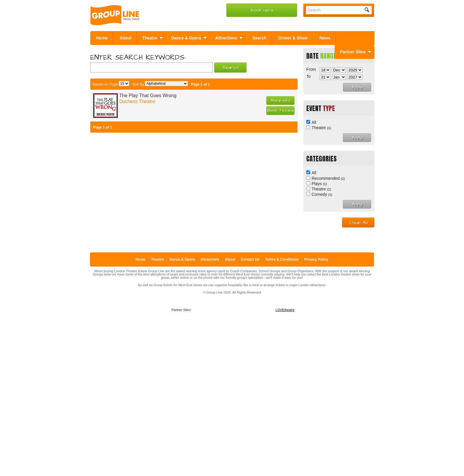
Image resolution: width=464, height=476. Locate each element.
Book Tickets (281, 110)
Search (259, 38)
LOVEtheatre (285, 310)
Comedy (322, 194)
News (325, 38)
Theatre (321, 128)
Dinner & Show (293, 38)
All (314, 122)
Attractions (210, 259)
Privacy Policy (316, 259)
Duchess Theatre (137, 101)
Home (102, 38)
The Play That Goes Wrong (148, 96)
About (125, 38)
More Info (280, 100)
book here (262, 10)
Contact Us (250, 259)
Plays (319, 184)
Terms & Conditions (282, 259)
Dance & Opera (182, 259)
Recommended (328, 178)
